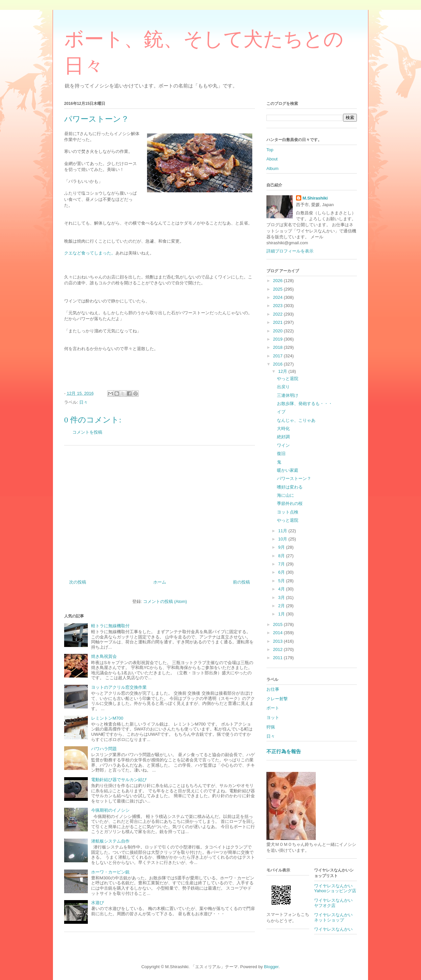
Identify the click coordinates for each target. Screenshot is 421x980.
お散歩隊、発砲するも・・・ (305, 404)
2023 (278, 306)
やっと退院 (288, 379)
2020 (278, 331)
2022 (278, 314)
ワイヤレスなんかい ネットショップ (335, 917)
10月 (283, 539)
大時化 (283, 429)
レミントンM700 (107, 718)
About (272, 159)
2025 (278, 289)
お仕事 (273, 689)
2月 (282, 606)
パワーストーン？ (294, 478)
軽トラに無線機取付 (110, 626)
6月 (282, 572)
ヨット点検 (288, 512)
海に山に (285, 495)
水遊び (98, 903)
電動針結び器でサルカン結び (119, 780)
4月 (282, 589)
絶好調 (283, 437)
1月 (282, 614)
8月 (282, 556)
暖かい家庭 (288, 470)
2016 (278, 364)
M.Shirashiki (315, 198)
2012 (278, 649)
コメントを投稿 (87, 432)
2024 (278, 297)
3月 (282, 598)
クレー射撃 (277, 699)
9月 (282, 547)
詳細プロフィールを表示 (290, 251)
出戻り (283, 387)
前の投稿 (241, 582)
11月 (283, 531)
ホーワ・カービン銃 (110, 872)
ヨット (273, 717)
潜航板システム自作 (110, 841)
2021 (278, 322)
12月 (283, 371)
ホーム (160, 582)
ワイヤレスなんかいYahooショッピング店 (335, 888)
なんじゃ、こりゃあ (296, 420)
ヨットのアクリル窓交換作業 (119, 687)
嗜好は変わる (290, 487)
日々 (84, 402)
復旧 (281, 454)
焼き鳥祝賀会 (104, 656)
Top (270, 150)
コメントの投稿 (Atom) (165, 601)
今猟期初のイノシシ (110, 810)
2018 (278, 347)
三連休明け (288, 395)
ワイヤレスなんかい (333, 929)
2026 (278, 281)
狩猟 (271, 727)
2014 (278, 633)
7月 (282, 564)
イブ (281, 412)
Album (272, 168)
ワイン (283, 445)
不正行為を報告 (284, 751)
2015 (278, 624)
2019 (278, 339)
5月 (282, 581)
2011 (278, 658)
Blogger (271, 967)
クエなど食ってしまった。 (90, 253)
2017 (278, 356)
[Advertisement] (160, 510)
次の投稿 (78, 582)
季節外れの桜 (290, 503)
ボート (273, 708)
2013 (278, 641)
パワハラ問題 (104, 749)
